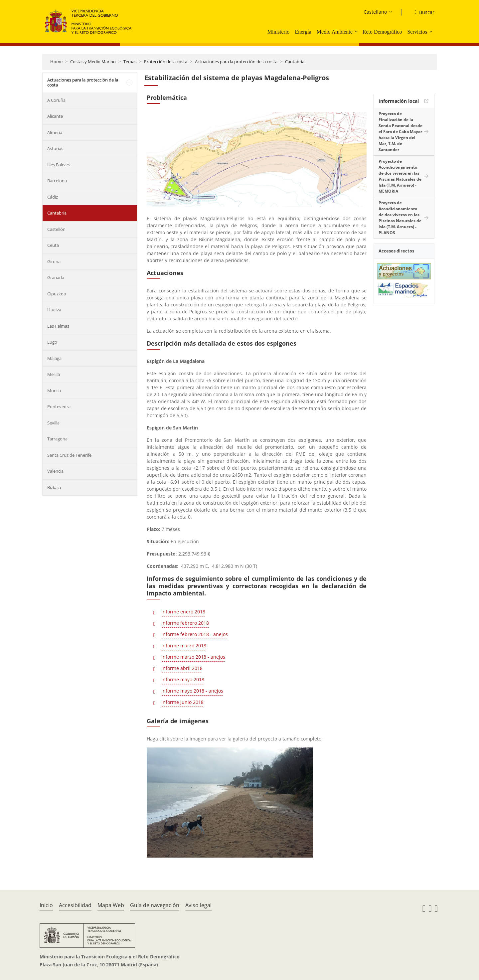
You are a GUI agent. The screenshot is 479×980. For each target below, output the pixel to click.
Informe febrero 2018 (185, 623)
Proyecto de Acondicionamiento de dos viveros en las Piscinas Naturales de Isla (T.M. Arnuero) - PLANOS (400, 218)
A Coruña (56, 100)
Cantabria (295, 62)
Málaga (54, 358)
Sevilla (53, 423)
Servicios (417, 32)
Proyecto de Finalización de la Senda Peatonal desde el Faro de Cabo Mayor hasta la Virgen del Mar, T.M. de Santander (400, 132)
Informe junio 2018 (182, 702)
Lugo (52, 342)
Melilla (54, 374)
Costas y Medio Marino (93, 62)
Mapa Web (111, 905)
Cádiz (53, 197)
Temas (130, 62)
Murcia (54, 391)
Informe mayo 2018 (183, 679)
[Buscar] (422, 12)
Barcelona (57, 181)
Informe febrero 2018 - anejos (195, 634)
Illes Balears (59, 165)
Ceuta (53, 245)
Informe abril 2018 (182, 668)
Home (56, 62)
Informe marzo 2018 (184, 646)
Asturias (55, 148)
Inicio (46, 905)
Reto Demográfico (382, 32)
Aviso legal (198, 905)
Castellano (375, 12)
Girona (54, 261)
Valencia (55, 471)
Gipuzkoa (57, 294)
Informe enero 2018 (183, 612)
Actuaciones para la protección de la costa (236, 62)
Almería (55, 132)
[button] (357, 32)
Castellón (56, 229)
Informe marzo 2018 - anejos (193, 657)
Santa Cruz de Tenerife (69, 455)
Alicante (55, 116)
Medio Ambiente (335, 32)
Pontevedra (59, 407)
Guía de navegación (155, 905)
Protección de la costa (166, 62)
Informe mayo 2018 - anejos (192, 691)
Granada (56, 277)
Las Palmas (58, 326)
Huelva (54, 310)
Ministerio (279, 32)
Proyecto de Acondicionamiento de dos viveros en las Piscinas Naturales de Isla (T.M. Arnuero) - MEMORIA (400, 176)
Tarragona (57, 439)
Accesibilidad (75, 905)
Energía (303, 32)
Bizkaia (54, 487)
